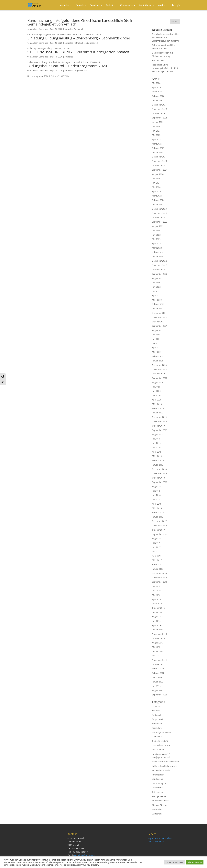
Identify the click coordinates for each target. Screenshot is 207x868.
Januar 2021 (158, 361)
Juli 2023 (156, 231)
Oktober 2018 (158, 478)
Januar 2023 (158, 257)
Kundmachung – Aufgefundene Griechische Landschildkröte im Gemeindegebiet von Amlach (81, 22)
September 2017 (160, 534)
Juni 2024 (156, 183)
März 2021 (157, 352)
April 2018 (157, 504)
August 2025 (158, 122)
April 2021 (157, 348)
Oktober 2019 (158, 426)
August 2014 (158, 617)
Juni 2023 (156, 235)
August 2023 (158, 226)
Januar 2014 (158, 630)
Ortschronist (158, 788)
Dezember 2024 (159, 157)
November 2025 (160, 109)
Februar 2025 (158, 148)
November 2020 (160, 369)
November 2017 (160, 525)
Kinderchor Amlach (161, 770)
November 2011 (160, 660)
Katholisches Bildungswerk (86, 43)
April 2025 (157, 139)
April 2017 (157, 556)
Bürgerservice (126, 5)
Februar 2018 (158, 513)
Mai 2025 (156, 135)
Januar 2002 (158, 682)
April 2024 (157, 192)
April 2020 (157, 400)
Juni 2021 (156, 339)
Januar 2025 (158, 152)
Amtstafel (78, 29)
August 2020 (158, 382)
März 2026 (157, 92)
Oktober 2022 (158, 270)
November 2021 (160, 317)
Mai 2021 (156, 343)
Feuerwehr (157, 724)
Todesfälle (157, 809)
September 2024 (160, 170)
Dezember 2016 (159, 573)
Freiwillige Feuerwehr (162, 732)
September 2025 (160, 118)
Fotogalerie (81, 5)
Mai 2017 (156, 552)
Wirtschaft (157, 814)
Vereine (162, 5)
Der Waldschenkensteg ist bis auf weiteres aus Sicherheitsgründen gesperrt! (166, 37)
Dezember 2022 (159, 261)
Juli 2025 (156, 126)
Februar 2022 (158, 304)
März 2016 (157, 604)
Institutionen (145, 5)
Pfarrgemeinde (159, 796)
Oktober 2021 (158, 322)
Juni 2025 (156, 131)
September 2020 (160, 378)
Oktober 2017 (158, 530)
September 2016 (160, 582)
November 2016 (160, 578)
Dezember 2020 (159, 365)
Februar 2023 (158, 252)
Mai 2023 (156, 239)
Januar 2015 (158, 612)
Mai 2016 (156, 595)
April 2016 (157, 599)
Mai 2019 (156, 447)
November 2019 (160, 421)
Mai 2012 (156, 656)
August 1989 (158, 690)
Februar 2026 (158, 96)
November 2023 (160, 213)
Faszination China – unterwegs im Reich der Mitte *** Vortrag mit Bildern (166, 68)
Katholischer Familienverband (166, 762)
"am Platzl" (157, 706)
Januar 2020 (158, 413)
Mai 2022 (156, 291)
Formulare (157, 728)
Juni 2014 (156, 621)
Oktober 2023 (158, 217)
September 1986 (160, 695)
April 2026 (157, 87)
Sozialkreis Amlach (161, 801)
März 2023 (157, 248)
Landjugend (158, 779)
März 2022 (157, 300)
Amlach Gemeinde (40, 29)
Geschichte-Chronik (161, 745)
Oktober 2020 (158, 374)
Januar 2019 (158, 465)
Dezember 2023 (159, 209)
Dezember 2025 (159, 105)
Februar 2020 (158, 408)
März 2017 (157, 560)
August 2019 (158, 434)
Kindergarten (158, 775)
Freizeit (110, 5)
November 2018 (160, 473)
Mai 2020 (156, 395)
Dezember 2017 (159, 521)
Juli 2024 (156, 178)
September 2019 (160, 430)
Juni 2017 (156, 547)
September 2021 (160, 326)
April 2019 (157, 452)
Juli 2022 (156, 283)
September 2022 (160, 274)
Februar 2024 (158, 200)
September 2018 (160, 482)
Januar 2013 (158, 651)
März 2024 (157, 196)
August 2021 (158, 330)
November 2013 (160, 634)
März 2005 (157, 677)
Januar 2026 (158, 100)
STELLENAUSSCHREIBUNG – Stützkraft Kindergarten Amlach (78, 52)
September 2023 (160, 222)
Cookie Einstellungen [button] (174, 862)
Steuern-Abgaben (160, 805)
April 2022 (157, 296)
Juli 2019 (156, 439)
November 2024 (160, 161)
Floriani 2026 (158, 61)
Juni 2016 (156, 591)
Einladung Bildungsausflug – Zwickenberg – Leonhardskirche (79, 38)
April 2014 (157, 625)
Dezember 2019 (159, 417)
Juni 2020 (156, 391)
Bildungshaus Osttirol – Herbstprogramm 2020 (67, 66)
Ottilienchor (158, 792)
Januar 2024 (158, 204)
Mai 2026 (156, 83)
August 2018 (158, 486)
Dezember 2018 (159, 469)
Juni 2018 (156, 495)
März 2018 (157, 508)
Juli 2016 (156, 586)
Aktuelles (65, 5)
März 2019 (157, 456)
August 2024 (158, 174)
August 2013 (158, 643)
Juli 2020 (156, 387)
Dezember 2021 (159, 313)
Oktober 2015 (158, 608)
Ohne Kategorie (159, 783)
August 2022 (158, 278)
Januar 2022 (158, 309)
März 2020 (157, 404)
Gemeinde (95, 5)
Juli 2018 (156, 491)
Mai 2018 (156, 499)
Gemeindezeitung (160, 741)
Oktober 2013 (158, 638)
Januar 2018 (158, 517)
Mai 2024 (156, 187)
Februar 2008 (158, 673)
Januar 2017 (158, 569)
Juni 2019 (156, 443)
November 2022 (160, 265)
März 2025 (157, 144)
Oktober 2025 (158, 113)
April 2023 (157, 243)
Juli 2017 (156, 543)
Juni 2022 (156, 287)
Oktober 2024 (158, 165)
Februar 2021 (158, 356)
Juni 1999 (156, 686)
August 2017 (158, 538)
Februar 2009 (158, 669)
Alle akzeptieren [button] (195, 862)
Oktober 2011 (158, 664)
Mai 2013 (156, 647)
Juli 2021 (156, 335)
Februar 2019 (158, 460)
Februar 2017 (158, 565)
